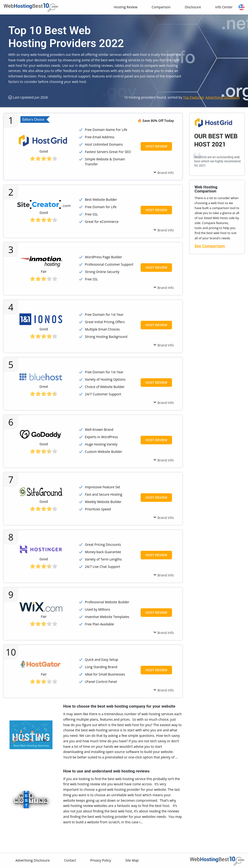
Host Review (156, 146)
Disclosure (193, 7)
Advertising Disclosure (223, 97)
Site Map (132, 860)
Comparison (161, 7)
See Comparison (210, 246)
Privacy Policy (101, 860)
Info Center (224, 7)
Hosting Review (126, 7)
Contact (70, 860)
